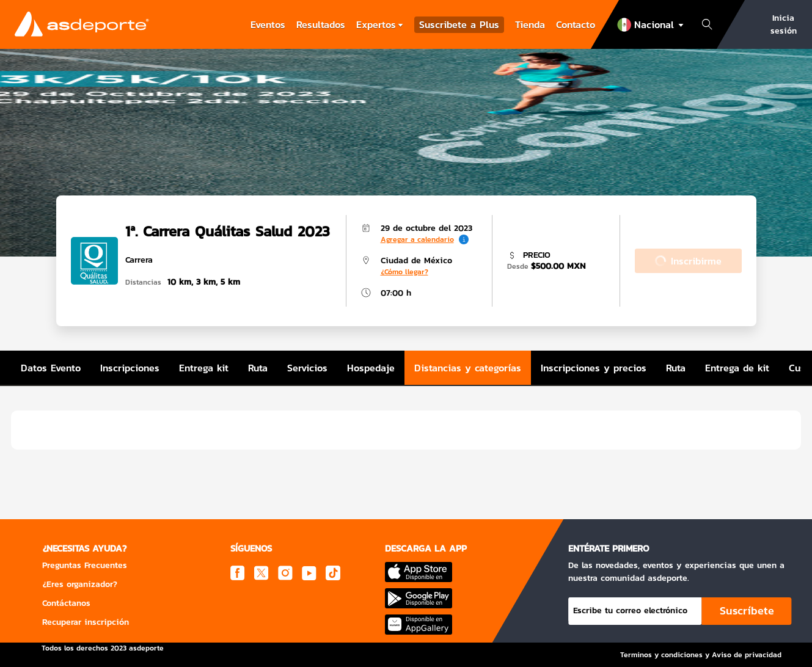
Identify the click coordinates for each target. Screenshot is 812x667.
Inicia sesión (784, 24)
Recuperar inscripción (86, 622)
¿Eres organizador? (80, 584)
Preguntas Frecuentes (85, 565)
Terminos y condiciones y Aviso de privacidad (701, 655)
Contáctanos (66, 603)
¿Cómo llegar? (404, 272)
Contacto (576, 24)
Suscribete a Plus (459, 25)
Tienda (530, 24)
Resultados (321, 24)
